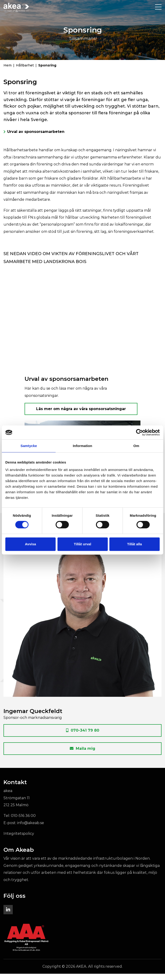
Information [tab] (82, 446)
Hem (8, 72)
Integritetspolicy (19, 840)
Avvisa (31, 544)
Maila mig (82, 755)
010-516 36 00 (23, 822)
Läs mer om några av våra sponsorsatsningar (81, 415)
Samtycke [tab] (29, 446)
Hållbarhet (25, 72)
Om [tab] (136, 446)
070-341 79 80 (83, 737)
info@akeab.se (31, 829)
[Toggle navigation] (158, 7)
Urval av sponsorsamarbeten (36, 138)
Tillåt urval (83, 544)
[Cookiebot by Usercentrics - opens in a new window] (139, 432)
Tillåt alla (135, 544)
